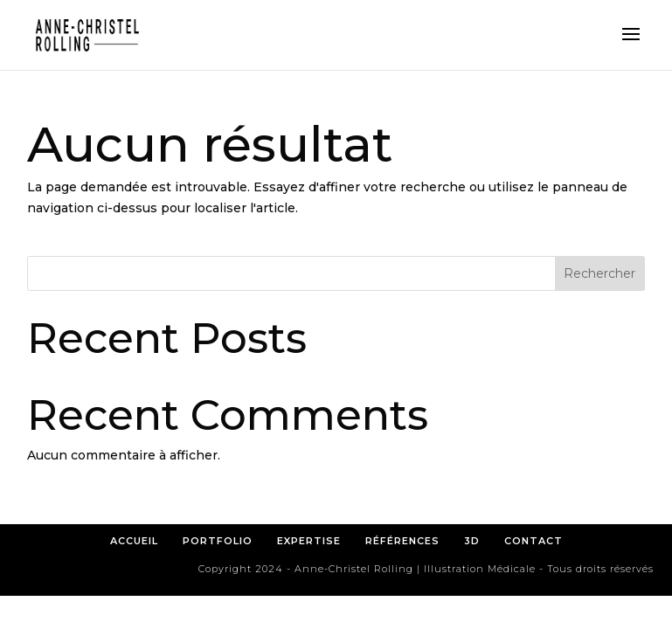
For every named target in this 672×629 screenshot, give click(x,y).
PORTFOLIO (218, 541)
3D (472, 541)
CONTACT (533, 541)
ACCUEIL (134, 541)
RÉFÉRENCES (408, 541)
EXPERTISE (309, 541)
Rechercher (599, 273)
